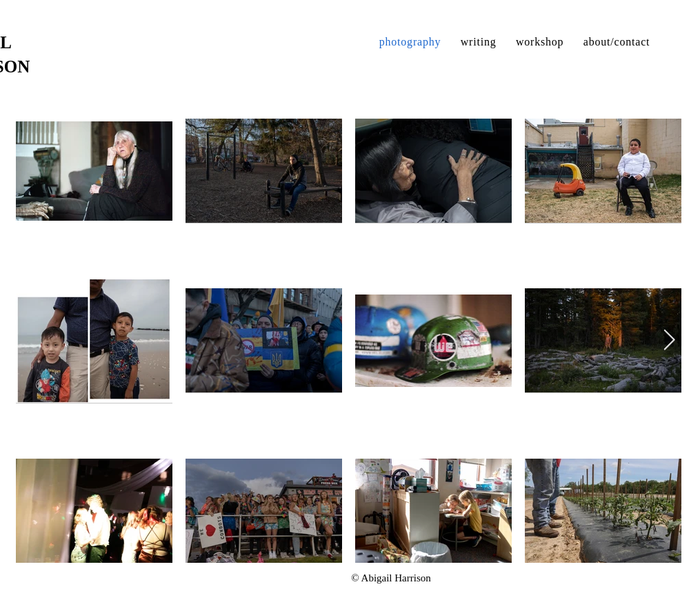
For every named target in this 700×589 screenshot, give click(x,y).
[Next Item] (669, 341)
